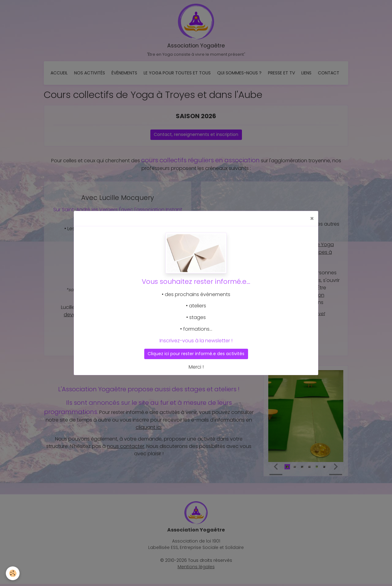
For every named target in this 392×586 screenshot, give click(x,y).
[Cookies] (13, 573)
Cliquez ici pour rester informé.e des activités (196, 354)
